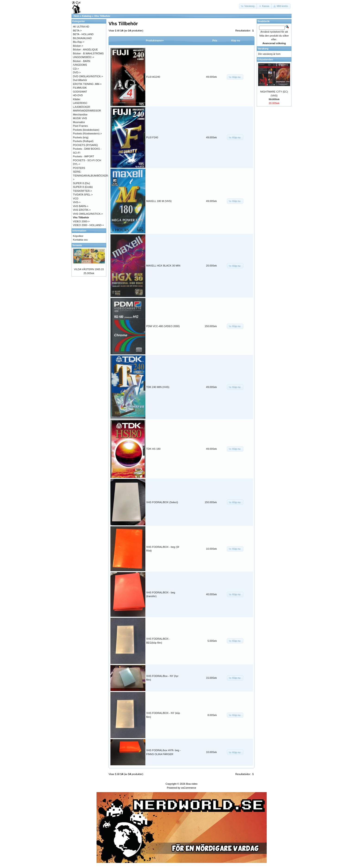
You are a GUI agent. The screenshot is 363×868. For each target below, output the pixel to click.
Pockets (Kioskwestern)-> (87, 133)
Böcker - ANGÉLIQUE (85, 50)
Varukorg (263, 49)
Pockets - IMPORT (83, 156)
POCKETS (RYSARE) (85, 145)
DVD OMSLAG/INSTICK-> (88, 76)
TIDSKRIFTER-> (82, 191)
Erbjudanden (265, 59)
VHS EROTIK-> (82, 210)
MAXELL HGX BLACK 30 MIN (163, 266)
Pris (215, 40)
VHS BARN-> (81, 206)
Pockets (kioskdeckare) (86, 130)
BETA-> (77, 31)
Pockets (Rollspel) (83, 141)
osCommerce (189, 788)
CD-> (76, 69)
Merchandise (80, 115)
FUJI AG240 (153, 77)
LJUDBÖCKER (81, 107)
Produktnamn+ (155, 40)
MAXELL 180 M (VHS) (159, 201)
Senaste (77, 245)
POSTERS (79, 168)
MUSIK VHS (80, 118)
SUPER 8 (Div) (81, 183)
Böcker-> (78, 46)
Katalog (87, 16)
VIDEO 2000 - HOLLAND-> (88, 225)
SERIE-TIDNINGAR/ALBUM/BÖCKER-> (91, 175)
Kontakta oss (80, 240)
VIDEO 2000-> (81, 221)
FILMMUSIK (80, 88)
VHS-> (77, 202)
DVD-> (77, 72)
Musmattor (79, 122)
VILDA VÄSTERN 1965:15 (89, 269)
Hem (76, 16)
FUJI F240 (152, 137)
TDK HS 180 (153, 449)
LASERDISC (80, 103)
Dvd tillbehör (80, 80)
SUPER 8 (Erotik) (83, 187)
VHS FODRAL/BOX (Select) (162, 502)
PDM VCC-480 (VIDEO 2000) (163, 326)
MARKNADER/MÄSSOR (87, 111)
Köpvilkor (78, 236)
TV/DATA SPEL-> (83, 195)
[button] (248, 6)
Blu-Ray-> (79, 42)
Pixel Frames (80, 126)
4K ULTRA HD (81, 27)
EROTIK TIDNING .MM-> (87, 84)
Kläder (77, 99)
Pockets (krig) (81, 137)
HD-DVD (78, 95)
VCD (76, 198)
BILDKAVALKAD (82, 38)
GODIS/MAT (80, 92)
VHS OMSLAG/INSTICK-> (88, 214)
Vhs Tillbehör (102, 16)
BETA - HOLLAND (83, 34)
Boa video (192, 784)
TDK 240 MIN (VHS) (158, 387)
